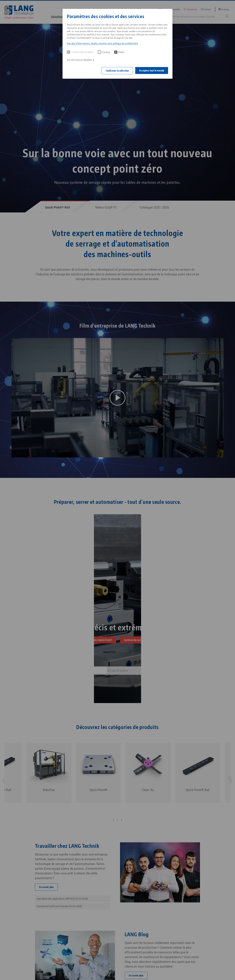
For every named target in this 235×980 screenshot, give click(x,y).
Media (119, 52)
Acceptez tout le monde (152, 70)
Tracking (104, 52)
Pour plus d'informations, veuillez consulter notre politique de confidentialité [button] (102, 43)
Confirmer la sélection (117, 71)
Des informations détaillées (80, 60)
